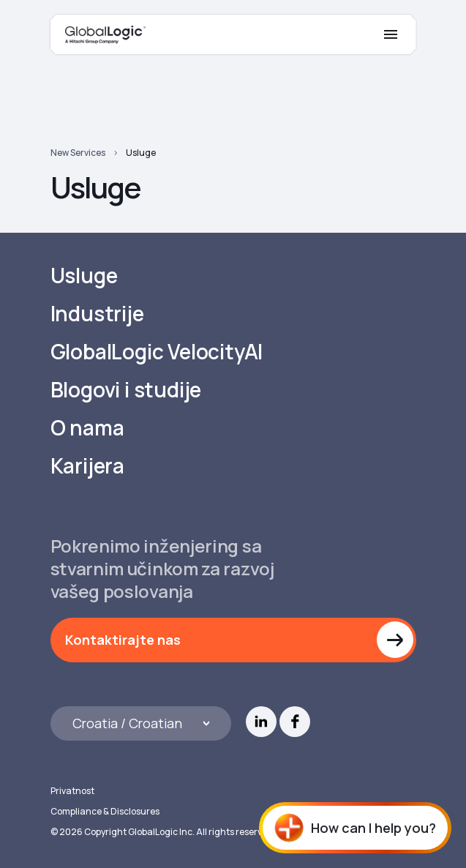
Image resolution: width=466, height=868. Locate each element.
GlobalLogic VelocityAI (157, 352)
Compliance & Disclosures (105, 811)
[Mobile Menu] (391, 34)
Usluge (141, 153)
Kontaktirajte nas (123, 640)
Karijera (87, 466)
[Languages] (141, 723)
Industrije (97, 314)
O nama (87, 428)
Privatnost (72, 791)
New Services (78, 153)
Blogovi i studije (126, 390)
